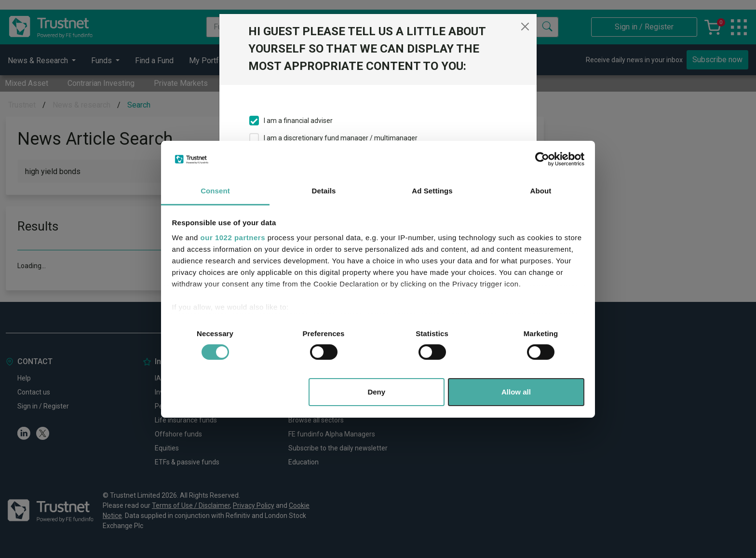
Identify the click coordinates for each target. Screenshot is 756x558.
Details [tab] (324, 191)
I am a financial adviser (298, 121)
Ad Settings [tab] (432, 191)
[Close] (525, 27)
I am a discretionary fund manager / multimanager (341, 138)
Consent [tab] (215, 191)
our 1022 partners (233, 238)
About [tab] (541, 191)
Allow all (516, 392)
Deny (376, 392)
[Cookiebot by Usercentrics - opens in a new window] (542, 159)
